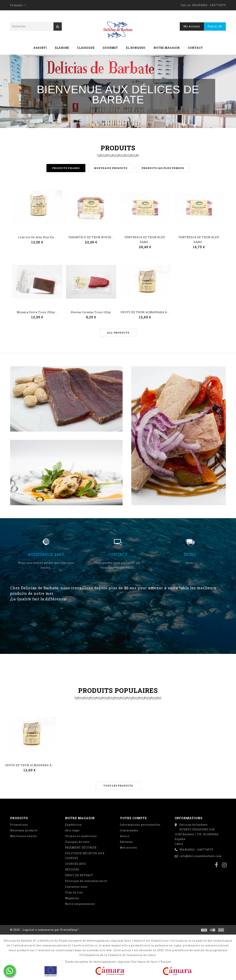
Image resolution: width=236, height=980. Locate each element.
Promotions (19, 825)
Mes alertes (128, 848)
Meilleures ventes (24, 836)
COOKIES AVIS (75, 864)
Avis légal (72, 830)
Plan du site (74, 892)
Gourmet (110, 48)
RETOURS (72, 869)
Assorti (40, 48)
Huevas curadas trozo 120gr (91, 312)
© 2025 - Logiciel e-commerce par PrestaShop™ (45, 930)
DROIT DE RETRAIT (79, 875)
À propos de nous (77, 842)
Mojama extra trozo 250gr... (37, 312)
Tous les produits (118, 786)
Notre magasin (167, 48)
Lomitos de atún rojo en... (37, 237)
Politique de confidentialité (86, 881)
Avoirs (125, 836)
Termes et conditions (81, 836)
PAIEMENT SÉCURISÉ (81, 848)
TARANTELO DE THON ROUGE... (91, 237)
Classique (86, 48)
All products (118, 333)
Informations (189, 818)
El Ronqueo (136, 48)
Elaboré (62, 48)
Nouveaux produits (24, 830)
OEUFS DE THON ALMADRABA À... (145, 312)
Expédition (73, 825)
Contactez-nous (76, 887)
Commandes (129, 830)
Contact (195, 48)
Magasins (72, 898)
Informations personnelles (140, 825)
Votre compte (133, 818)
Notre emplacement (80, 904)
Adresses (126, 842)
